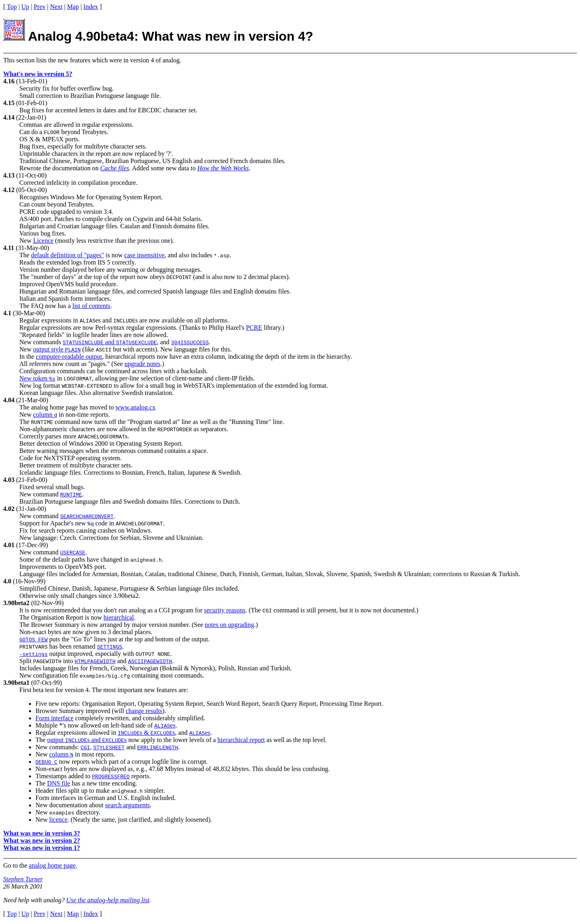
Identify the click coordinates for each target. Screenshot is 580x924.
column (45, 414)
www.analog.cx (136, 407)
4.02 (9, 509)
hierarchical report (241, 740)
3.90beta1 (16, 683)
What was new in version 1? (42, 848)
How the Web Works (223, 168)
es (165, 725)
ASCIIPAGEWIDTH (150, 661)
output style (57, 349)
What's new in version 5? (38, 74)
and (110, 342)
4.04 (9, 400)
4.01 (9, 545)
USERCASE (72, 552)
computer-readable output (69, 357)
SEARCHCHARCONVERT (87, 516)
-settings (33, 654)
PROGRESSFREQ (111, 776)
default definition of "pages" (67, 255)
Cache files (115, 168)
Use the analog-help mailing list (108, 900)
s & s (146, 733)
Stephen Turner (23, 879)
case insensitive (145, 255)
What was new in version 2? (42, 840)
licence (58, 820)
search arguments (127, 805)
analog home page (52, 865)
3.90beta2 (16, 603)
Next (56, 7)
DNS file (59, 783)
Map (73, 7)
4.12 (9, 190)
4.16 (9, 81)
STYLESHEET (109, 747)
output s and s (87, 740)
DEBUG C (47, 762)
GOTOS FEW (33, 639)
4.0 (7, 581)
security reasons (225, 610)
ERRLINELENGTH (158, 747)
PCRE (254, 328)
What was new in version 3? (42, 833)
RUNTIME (71, 494)
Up (25, 7)
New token (37, 378)
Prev (40, 7)
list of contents (91, 306)
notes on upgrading (229, 625)
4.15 (9, 103)
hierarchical (119, 617)
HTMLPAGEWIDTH (95, 661)
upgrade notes (142, 364)
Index (91, 7)
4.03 (9, 480)
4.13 (9, 175)
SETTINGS (110, 647)
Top (12, 7)
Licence (43, 241)
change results (144, 711)
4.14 (9, 117)
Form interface (55, 718)
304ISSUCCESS (190, 342)
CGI (85, 747)
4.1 (7, 313)
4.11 (9, 248)
